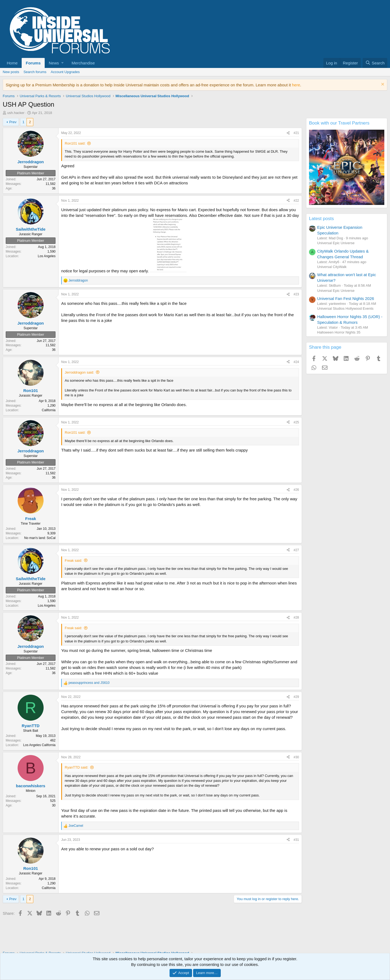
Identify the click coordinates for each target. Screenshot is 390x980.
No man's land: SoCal (40, 538)
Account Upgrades (65, 72)
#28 (296, 618)
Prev (13, 122)
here (296, 85)
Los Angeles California (39, 745)
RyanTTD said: (77, 767)
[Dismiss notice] (382, 85)
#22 (296, 201)
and (89, 683)
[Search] (375, 63)
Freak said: (73, 561)
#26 (296, 490)
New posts (11, 72)
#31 (296, 840)
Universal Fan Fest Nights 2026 (346, 298)
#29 (296, 697)
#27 (296, 550)
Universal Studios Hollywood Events (345, 308)
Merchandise (83, 63)
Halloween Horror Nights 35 (339, 332)
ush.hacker (16, 113)
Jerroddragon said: (79, 372)
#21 (296, 133)
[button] (56, 63)
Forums (33, 63)
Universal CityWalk (332, 267)
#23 (296, 294)
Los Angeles (47, 256)
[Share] (288, 133)
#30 (296, 757)
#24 (296, 362)
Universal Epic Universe (336, 243)
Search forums (35, 72)
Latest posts (321, 219)
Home (12, 63)
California (49, 410)
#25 (296, 422)
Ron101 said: (75, 143)
